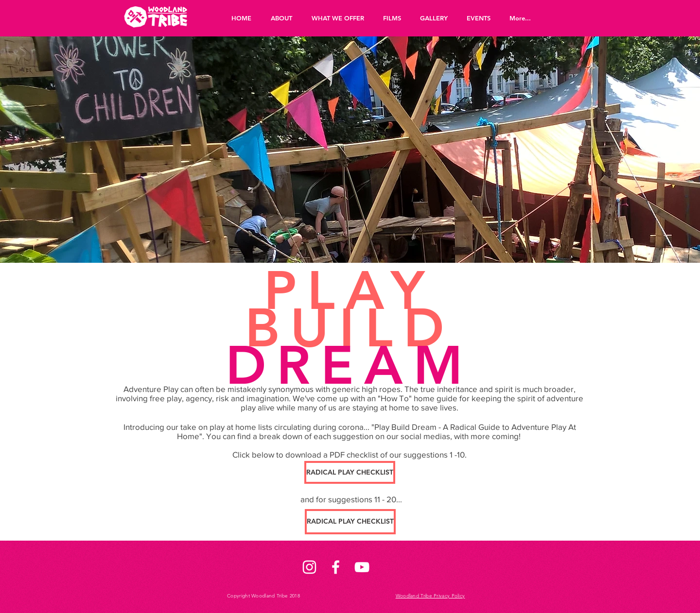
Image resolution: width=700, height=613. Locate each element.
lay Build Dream (408, 427)
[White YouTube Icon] (362, 567)
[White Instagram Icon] (309, 567)
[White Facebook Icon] (336, 567)
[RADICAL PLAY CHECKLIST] (350, 472)
